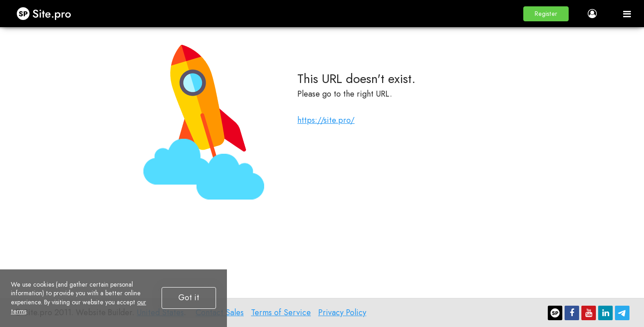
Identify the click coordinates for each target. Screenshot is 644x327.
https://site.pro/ (326, 120)
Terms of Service (281, 312)
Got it (189, 298)
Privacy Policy (342, 312)
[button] (546, 14)
